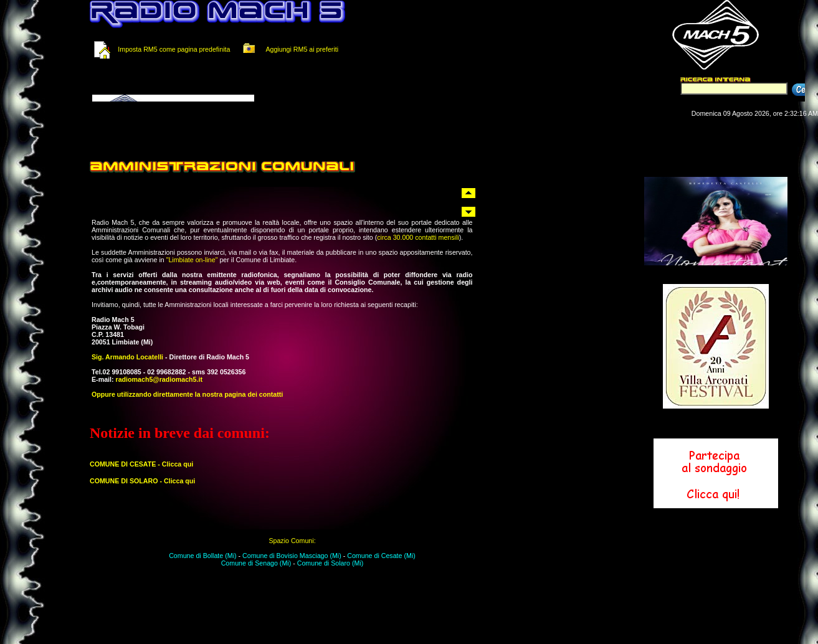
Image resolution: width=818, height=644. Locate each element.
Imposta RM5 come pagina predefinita (174, 49)
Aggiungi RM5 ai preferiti (288, 49)
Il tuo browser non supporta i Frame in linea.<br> (243, 86)
